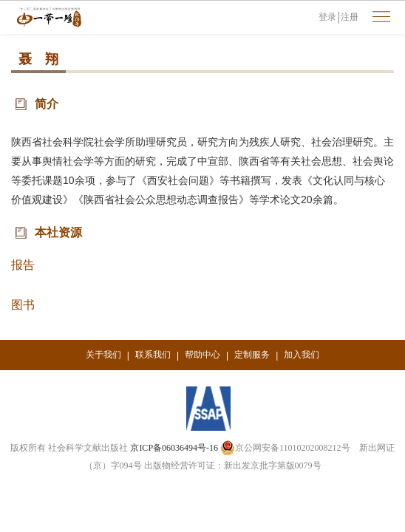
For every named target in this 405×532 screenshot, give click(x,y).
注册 (350, 17)
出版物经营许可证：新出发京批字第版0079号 (233, 465)
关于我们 (103, 355)
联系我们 (153, 355)
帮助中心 (202, 355)
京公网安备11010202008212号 (285, 448)
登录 (327, 17)
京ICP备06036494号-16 (174, 448)
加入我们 (302, 355)
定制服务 (252, 355)
